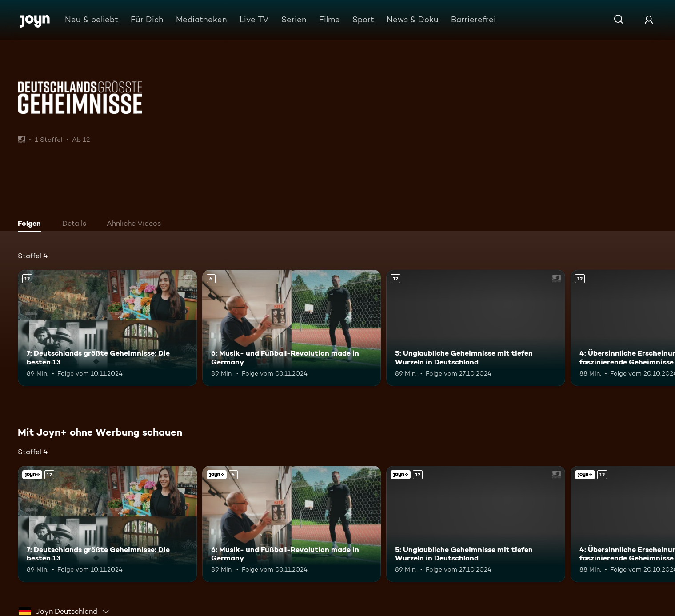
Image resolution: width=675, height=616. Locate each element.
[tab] (32, 224)
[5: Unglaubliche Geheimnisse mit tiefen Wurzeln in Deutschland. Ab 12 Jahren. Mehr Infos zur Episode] (476, 328)
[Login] (649, 20)
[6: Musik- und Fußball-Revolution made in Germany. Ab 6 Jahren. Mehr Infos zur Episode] (292, 328)
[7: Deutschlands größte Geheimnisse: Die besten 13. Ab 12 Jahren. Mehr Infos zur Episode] (107, 328)
